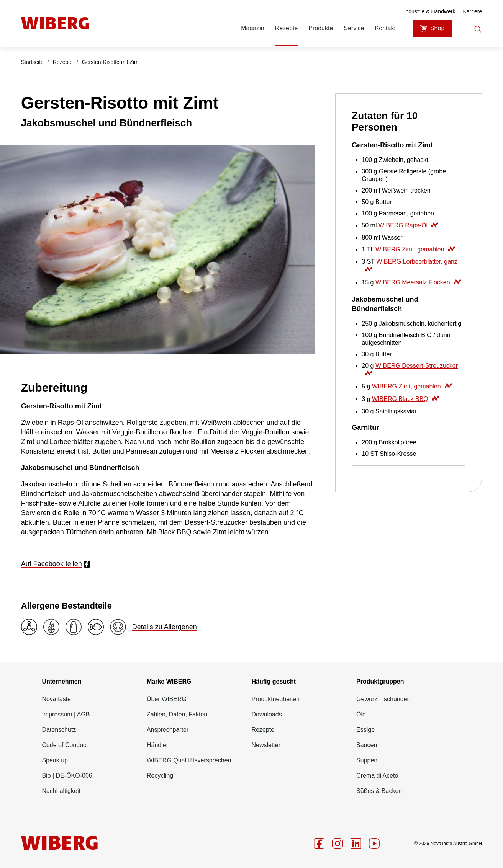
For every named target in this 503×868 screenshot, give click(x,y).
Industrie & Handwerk (430, 11)
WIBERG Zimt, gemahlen (415, 249)
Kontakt (385, 28)
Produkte (321, 28)
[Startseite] (55, 23)
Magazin (252, 28)
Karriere (472, 11)
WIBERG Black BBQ (406, 399)
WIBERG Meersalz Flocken (418, 282)
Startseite (32, 62)
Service (354, 28)
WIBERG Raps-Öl (408, 225)
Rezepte (287, 28)
